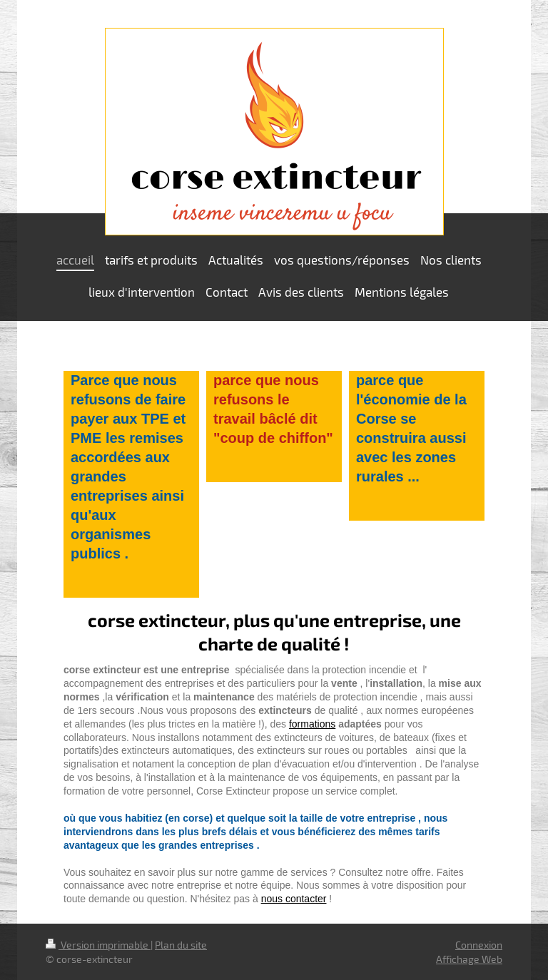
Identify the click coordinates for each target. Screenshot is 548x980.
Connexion (479, 945)
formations (312, 724)
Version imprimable (98, 945)
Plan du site (181, 945)
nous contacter (294, 899)
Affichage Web (469, 959)
